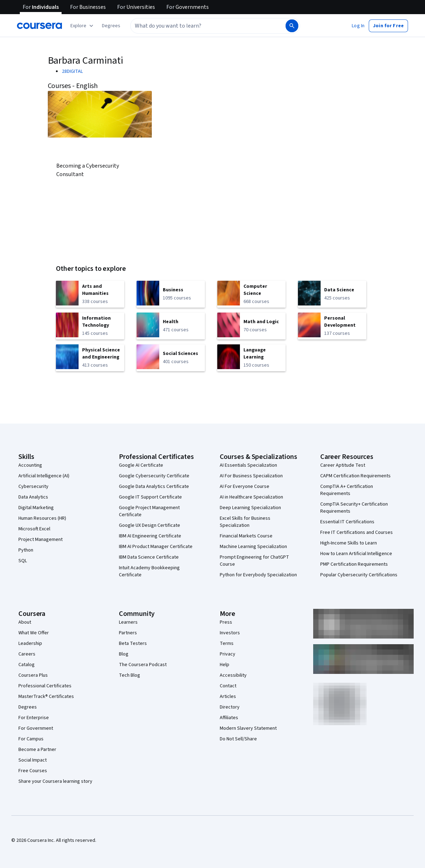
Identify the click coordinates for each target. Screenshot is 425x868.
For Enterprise (34, 718)
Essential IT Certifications (347, 522)
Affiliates (229, 718)
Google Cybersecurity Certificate (154, 476)
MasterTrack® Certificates (46, 697)
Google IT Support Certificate (150, 497)
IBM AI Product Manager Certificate (156, 547)
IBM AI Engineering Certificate (150, 536)
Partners (128, 633)
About (25, 622)
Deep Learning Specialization (250, 508)
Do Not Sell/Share (238, 739)
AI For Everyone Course (245, 487)
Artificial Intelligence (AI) (44, 476)
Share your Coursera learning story (55, 781)
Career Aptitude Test (343, 465)
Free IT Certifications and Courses (357, 532)
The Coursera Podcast (143, 665)
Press (226, 622)
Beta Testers (133, 643)
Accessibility (233, 675)
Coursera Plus (33, 675)
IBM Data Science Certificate (149, 557)
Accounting (30, 465)
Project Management (41, 540)
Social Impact (33, 760)
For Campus (31, 739)
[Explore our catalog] (83, 26)
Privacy (228, 654)
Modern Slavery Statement (248, 728)
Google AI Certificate (141, 465)
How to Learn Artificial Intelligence (356, 554)
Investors (230, 633)
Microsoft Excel (34, 529)
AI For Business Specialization (251, 476)
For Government (36, 728)
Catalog (27, 665)
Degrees (28, 707)
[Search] (292, 26)
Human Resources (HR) (42, 518)
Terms (227, 643)
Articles (228, 697)
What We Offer (34, 633)
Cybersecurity (33, 487)
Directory (230, 707)
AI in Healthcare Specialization (251, 497)
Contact (228, 686)
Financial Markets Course (246, 536)
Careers (27, 654)
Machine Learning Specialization (253, 547)
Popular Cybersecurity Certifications (359, 575)
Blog (124, 654)
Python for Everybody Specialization (258, 575)
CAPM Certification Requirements (355, 476)
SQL (23, 561)
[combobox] (200, 26)
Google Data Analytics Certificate (154, 487)
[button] (111, 26)
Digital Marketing (36, 508)
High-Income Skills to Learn (349, 543)
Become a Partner (37, 750)
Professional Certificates (45, 686)
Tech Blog (130, 675)
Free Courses (33, 771)
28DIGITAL (72, 71)
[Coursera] (39, 26)
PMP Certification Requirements (354, 564)
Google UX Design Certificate (150, 525)
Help (225, 665)
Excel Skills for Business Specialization (245, 522)
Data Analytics (33, 497)
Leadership (30, 643)
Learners (128, 622)
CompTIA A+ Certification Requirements (347, 490)
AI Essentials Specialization (248, 465)
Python (26, 550)
